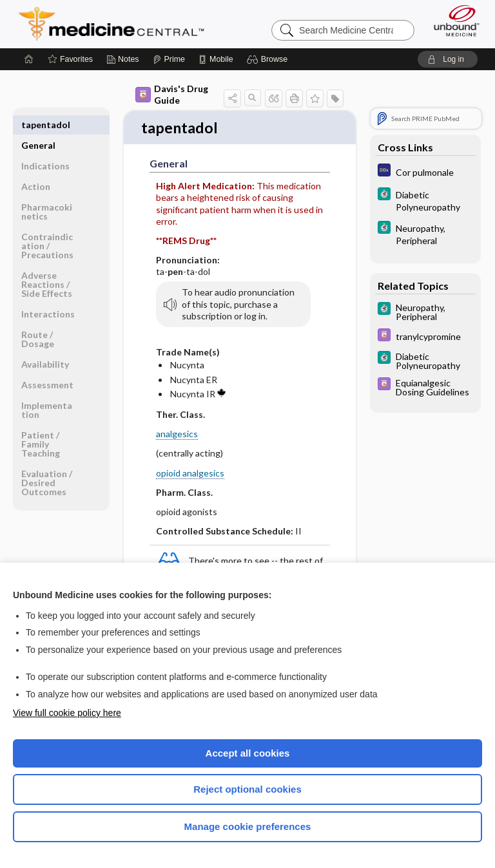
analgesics (177, 435)
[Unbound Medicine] (452, 21)
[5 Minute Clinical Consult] (425, 200)
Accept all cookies (248, 753)
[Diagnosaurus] (425, 172)
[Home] (29, 59)
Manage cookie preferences (248, 826)
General (38, 125)
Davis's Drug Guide (172, 94)
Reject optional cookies (247, 789)
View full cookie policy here (67, 713)
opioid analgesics (190, 474)
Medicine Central (119, 24)
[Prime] (169, 59)
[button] (269, 59)
